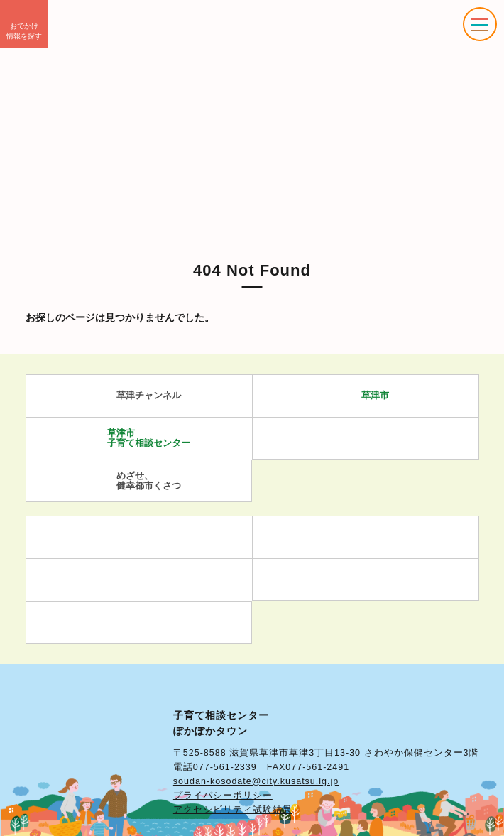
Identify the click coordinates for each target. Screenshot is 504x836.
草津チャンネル (139, 396)
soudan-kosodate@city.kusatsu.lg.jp (256, 781)
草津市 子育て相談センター (139, 438)
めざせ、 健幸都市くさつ (139, 481)
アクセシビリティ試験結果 (233, 810)
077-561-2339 (225, 767)
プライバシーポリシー (223, 796)
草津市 (365, 396)
